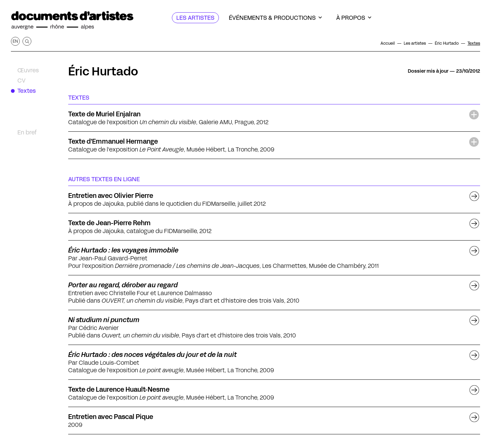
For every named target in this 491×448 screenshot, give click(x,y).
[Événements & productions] (275, 18)
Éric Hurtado (103, 71)
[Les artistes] (195, 18)
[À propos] (354, 18)
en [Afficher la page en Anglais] (15, 41)
